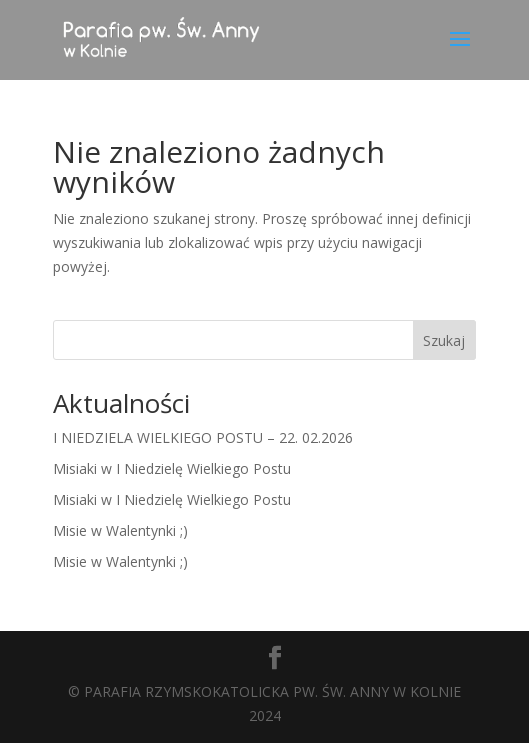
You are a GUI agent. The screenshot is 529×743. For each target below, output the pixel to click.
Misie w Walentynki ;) (120, 530)
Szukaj (444, 340)
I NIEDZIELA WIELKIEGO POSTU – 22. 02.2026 (203, 437)
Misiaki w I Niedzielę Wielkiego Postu (172, 468)
